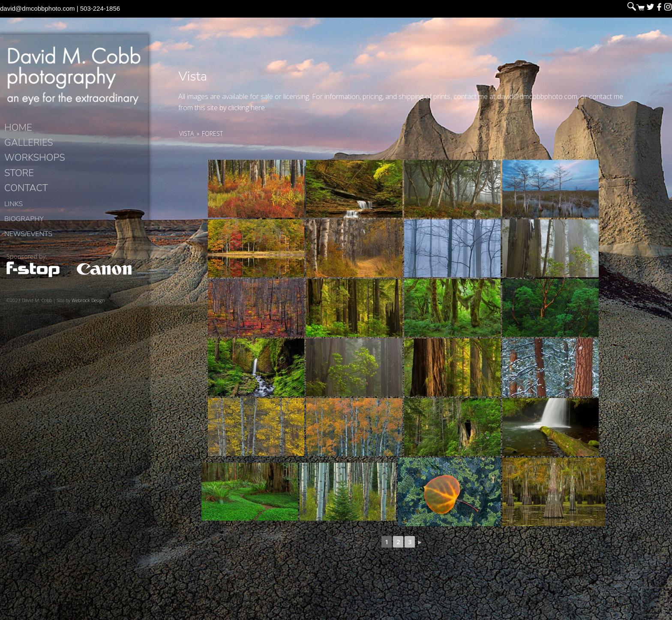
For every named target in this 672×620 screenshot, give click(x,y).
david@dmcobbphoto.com (37, 8)
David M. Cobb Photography (74, 75)
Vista (186, 133)
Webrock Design (88, 300)
